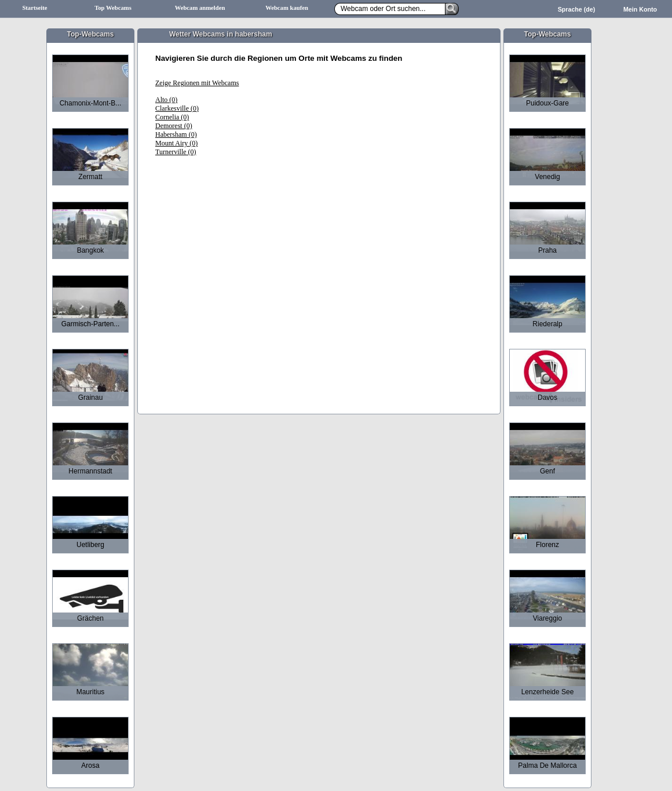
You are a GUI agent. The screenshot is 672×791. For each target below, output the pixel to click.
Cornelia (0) (172, 117)
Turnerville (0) (176, 152)
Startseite (34, 8)
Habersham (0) (176, 134)
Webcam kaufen (287, 8)
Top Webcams (113, 8)
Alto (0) (166, 100)
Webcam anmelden (200, 8)
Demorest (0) (174, 126)
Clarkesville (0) (177, 108)
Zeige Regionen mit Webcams (197, 83)
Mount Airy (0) (176, 143)
